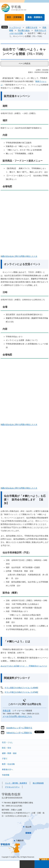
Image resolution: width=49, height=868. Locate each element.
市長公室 (7, 711)
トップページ (15, 27)
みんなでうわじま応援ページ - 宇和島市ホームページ (24, 666)
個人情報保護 (38, 783)
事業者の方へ (7, 769)
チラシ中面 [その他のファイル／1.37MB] (21, 692)
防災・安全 (7, 748)
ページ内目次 (25, 63)
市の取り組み (24, 30)
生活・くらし (7, 742)
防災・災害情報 (14, 17)
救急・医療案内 (35, 17)
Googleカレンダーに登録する (19, 728)
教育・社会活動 (8, 764)
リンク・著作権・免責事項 (16, 783)
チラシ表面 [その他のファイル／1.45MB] (21, 688)
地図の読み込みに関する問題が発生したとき (19, 256)
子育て (5, 759)
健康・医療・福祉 (9, 753)
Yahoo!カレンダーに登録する (19, 733)
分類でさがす (32, 27)
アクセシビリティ (12, 787)
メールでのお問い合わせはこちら (17, 716)
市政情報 (6, 775)
